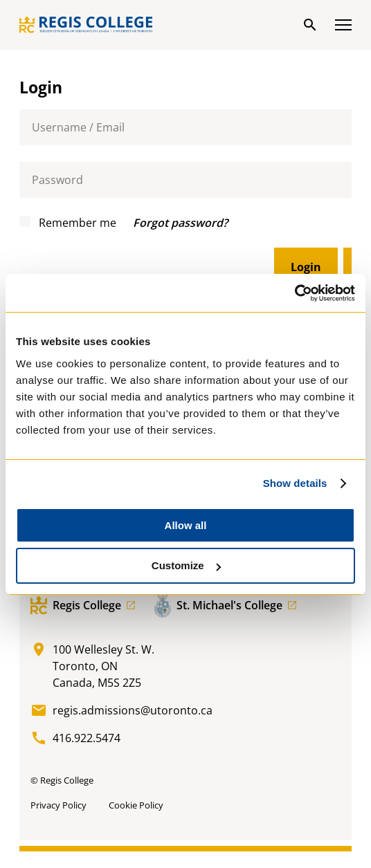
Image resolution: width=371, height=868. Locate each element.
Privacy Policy (58, 805)
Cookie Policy (136, 805)
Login (306, 267)
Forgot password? (180, 223)
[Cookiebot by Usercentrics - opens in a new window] (295, 293)
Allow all (186, 525)
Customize (186, 565)
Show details (295, 483)
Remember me (68, 223)
